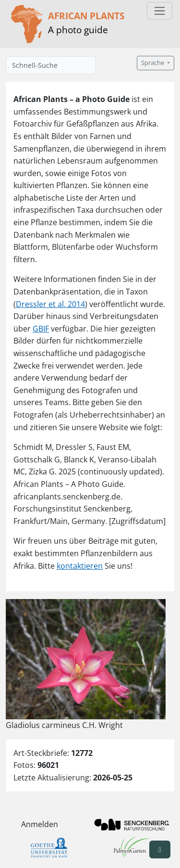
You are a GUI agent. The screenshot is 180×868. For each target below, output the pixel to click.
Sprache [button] (153, 63)
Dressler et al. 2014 (50, 304)
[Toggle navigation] (160, 11)
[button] (160, 849)
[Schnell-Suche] (51, 65)
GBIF (41, 329)
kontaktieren (80, 566)
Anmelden (40, 824)
